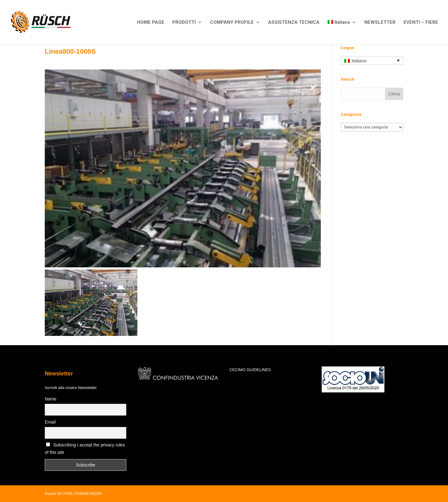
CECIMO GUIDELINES (250, 370)
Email (50, 422)
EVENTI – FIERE (421, 23)
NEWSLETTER (380, 23)
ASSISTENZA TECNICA (294, 23)
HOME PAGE (151, 23)
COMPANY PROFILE (232, 23)
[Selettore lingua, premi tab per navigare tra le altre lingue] (372, 61)
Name (50, 399)
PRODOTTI (184, 23)
